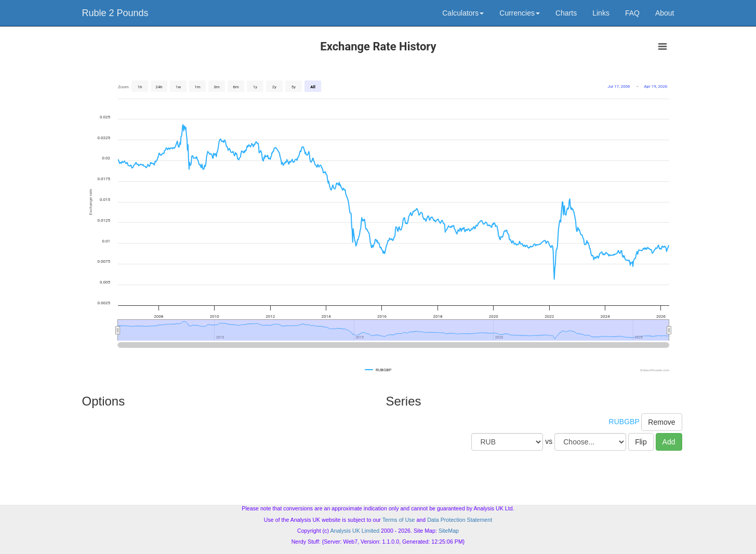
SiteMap (449, 531)
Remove (661, 422)
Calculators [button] (463, 13)
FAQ (632, 13)
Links (601, 13)
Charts (566, 13)
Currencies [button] (520, 13)
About (665, 13)
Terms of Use (399, 520)
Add (669, 442)
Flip (641, 442)
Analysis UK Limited (355, 531)
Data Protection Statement (460, 520)
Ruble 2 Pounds (115, 13)
